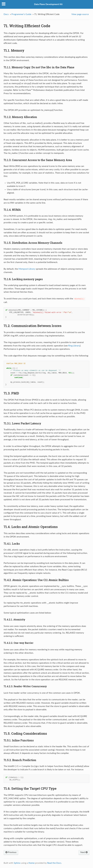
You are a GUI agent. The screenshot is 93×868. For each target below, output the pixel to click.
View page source (80, 14)
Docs (6, 14)
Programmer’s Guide (21, 14)
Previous (11, 852)
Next (84, 852)
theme (31, 863)
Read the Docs (54, 863)
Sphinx (17, 863)
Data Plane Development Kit (48, 4)
